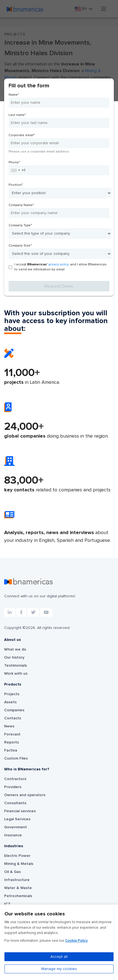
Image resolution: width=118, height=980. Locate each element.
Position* (16, 185)
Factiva (11, 750)
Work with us (16, 674)
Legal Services (17, 819)
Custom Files (16, 758)
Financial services (20, 811)
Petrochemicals (18, 896)
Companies (14, 710)
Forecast (12, 734)
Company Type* (20, 225)
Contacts (13, 718)
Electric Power (17, 856)
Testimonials (16, 666)
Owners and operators (25, 795)
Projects (12, 694)
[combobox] (15, 170)
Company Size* (20, 246)
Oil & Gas (12, 872)
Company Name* (21, 205)
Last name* (17, 115)
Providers (13, 787)
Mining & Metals (19, 864)
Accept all (59, 957)
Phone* (14, 163)
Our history (14, 657)
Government (16, 827)
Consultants (15, 803)
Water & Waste (18, 888)
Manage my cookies (59, 969)
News (9, 726)
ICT (7, 904)
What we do (15, 649)
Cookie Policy (76, 941)
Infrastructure (17, 880)
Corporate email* (22, 135)
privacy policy (58, 265)
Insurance (13, 835)
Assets (10, 702)
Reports (11, 742)
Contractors (15, 779)
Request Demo (59, 286)
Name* (14, 95)
